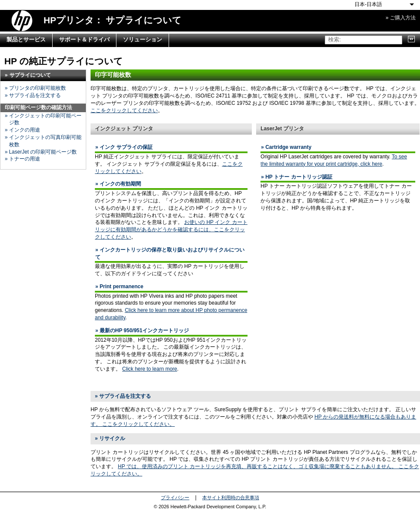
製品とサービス (26, 40)
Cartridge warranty (288, 147)
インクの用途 (25, 130)
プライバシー (175, 497)
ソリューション (143, 40)
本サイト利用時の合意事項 (231, 497)
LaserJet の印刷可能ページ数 (43, 152)
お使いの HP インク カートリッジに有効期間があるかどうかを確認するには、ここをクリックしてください (171, 230)
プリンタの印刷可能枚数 (38, 88)
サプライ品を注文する (35, 95)
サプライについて (30, 75)
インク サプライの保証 (126, 147)
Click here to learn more (149, 369)
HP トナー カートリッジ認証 (299, 177)
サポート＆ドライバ (84, 40)
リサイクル (112, 438)
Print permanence (121, 286)
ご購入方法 (403, 18)
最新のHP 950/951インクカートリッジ (144, 331)
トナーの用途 (25, 159)
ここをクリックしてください (124, 110)
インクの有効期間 (120, 184)
